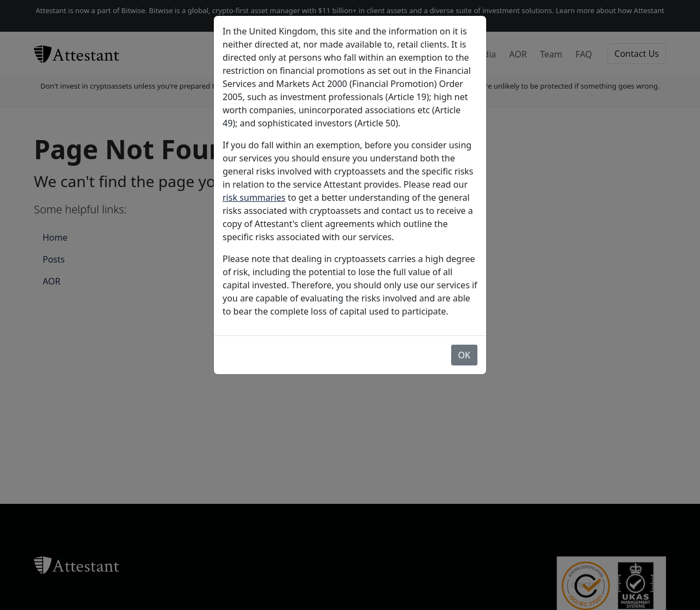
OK (464, 355)
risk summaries (254, 197)
